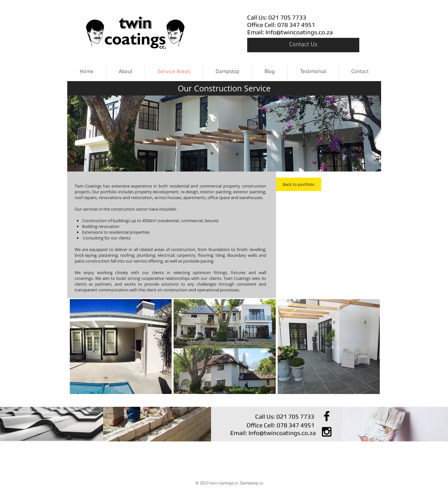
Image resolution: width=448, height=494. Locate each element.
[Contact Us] (303, 45)
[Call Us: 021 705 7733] (286, 17)
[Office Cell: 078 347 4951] (286, 25)
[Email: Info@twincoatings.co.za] (290, 32)
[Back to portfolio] (299, 184)
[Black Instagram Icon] (327, 432)
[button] (121, 347)
